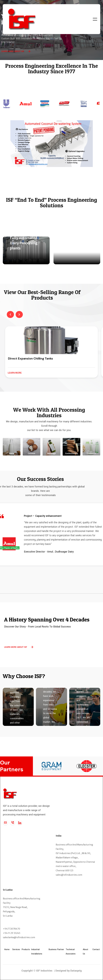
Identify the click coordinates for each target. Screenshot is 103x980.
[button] (95, 19)
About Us (86, 952)
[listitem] (52, 352)
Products (26, 949)
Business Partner (56, 949)
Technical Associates (71, 952)
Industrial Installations (37, 952)
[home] (23, 19)
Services (16, 949)
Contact (96, 949)
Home (7, 949)
